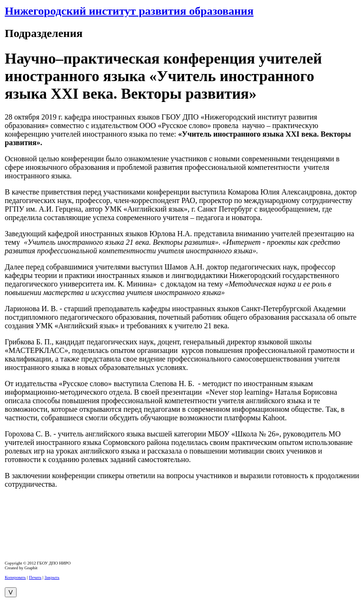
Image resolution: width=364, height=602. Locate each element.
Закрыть (52, 577)
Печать (35, 577)
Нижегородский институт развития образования (129, 11)
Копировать (15, 577)
